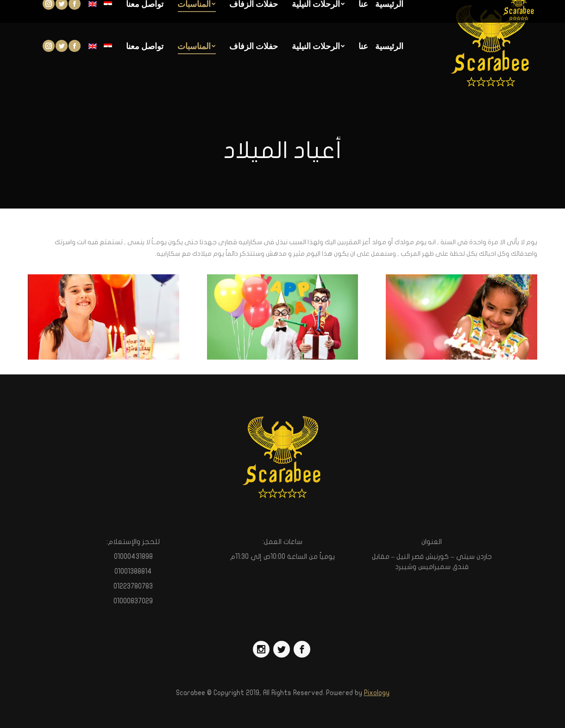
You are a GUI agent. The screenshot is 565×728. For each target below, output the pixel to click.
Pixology (377, 693)
